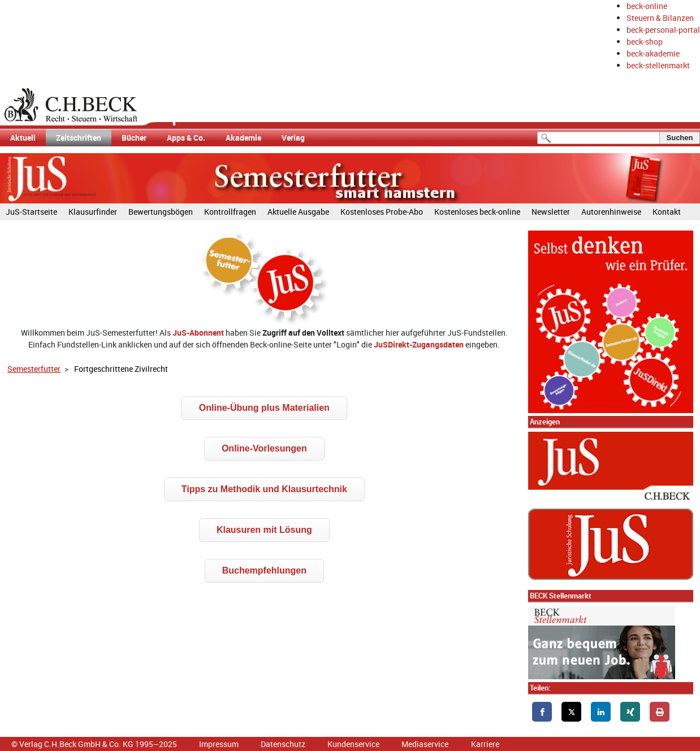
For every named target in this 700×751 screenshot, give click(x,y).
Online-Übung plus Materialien (264, 408)
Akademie (243, 138)
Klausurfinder (93, 212)
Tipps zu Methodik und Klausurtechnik (264, 489)
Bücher (134, 138)
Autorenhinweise (611, 212)
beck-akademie (653, 53)
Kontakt (667, 212)
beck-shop (645, 42)
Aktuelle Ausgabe (298, 212)
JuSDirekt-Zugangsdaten (419, 344)
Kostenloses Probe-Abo (382, 212)
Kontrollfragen (230, 212)
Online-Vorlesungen (264, 448)
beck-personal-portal (663, 30)
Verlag (293, 138)
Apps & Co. (186, 138)
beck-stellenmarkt (658, 65)
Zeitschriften (79, 138)
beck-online (647, 6)
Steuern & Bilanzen (660, 18)
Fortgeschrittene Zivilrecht (121, 369)
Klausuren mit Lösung (264, 530)
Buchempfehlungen (264, 570)
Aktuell (23, 138)
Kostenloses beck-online (477, 212)
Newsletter (551, 212)
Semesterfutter (34, 369)
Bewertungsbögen (161, 212)
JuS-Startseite (31, 212)
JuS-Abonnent (198, 333)
